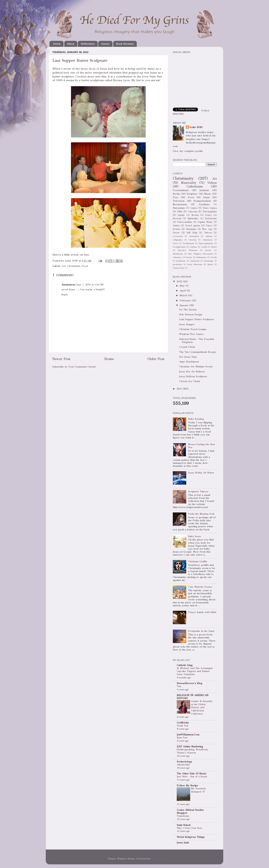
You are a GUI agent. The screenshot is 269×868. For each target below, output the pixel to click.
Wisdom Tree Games (191, 334)
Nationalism (179, 208)
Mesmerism (178, 254)
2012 (180, 281)
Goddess (193, 247)
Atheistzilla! (183, 765)
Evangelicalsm (179, 247)
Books (176, 194)
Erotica (177, 229)
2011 (180, 389)
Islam (206, 197)
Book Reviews (125, 44)
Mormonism (180, 204)
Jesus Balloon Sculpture (193, 376)
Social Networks (195, 264)
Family (181, 215)
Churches (193, 240)
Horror (214, 247)
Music (208, 194)
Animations (194, 236)
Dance (209, 225)
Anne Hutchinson (189, 362)
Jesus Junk (183, 843)
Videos (212, 183)
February (186, 300)
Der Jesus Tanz (188, 357)
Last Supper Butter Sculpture (197, 319)
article (75, 255)
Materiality (189, 183)
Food (85, 266)
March (184, 295)
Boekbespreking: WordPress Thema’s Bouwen (192, 751)
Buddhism (204, 204)
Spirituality (193, 218)
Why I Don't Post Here (189, 828)
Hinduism (191, 229)
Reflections (88, 44)
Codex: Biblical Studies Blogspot (190, 811)
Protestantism (181, 190)
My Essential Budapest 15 (198, 790)
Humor (105, 44)
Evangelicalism (202, 201)
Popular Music (205, 222)
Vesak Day (183, 726)
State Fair (182, 738)
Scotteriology (184, 762)
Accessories (178, 236)
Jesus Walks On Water (201, 473)
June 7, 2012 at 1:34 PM (90, 285)
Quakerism (195, 261)
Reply (65, 294)
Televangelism (210, 211)
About (71, 44)
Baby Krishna (196, 419)
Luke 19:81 (196, 127)
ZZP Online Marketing (190, 746)
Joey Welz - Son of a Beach (192, 777)
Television (179, 201)
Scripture (192, 194)
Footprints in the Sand (201, 631)
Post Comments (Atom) (82, 367)
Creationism (207, 240)
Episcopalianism (206, 243)
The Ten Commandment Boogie (198, 352)
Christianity (74, 266)
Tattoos (208, 233)
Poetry (208, 215)
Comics (194, 208)
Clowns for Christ (190, 381)
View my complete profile (188, 151)
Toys (176, 197)
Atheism (209, 236)
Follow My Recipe (187, 785)
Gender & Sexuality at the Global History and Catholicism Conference (202, 707)
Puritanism (181, 261)
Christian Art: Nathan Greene (196, 366)
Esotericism (211, 218)
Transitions (183, 816)
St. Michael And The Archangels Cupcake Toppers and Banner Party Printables (195, 671)
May (183, 286)
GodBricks (183, 723)
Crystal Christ (187, 347)
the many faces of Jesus (91, 69)
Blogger (156, 859)
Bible (180, 211)
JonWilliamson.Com (188, 735)
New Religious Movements (201, 254)
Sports (210, 264)
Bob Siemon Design (191, 314)
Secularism (177, 264)
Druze (175, 243)
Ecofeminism (188, 243)
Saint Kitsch (184, 825)
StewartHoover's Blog (190, 683)
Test (179, 686)
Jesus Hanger (187, 324)
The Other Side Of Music (191, 774)
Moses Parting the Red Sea (201, 446)
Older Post (156, 359)
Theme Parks (178, 268)
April (183, 291)
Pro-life (214, 257)
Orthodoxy (177, 257)
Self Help (192, 233)
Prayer (176, 233)
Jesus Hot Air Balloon (192, 372)
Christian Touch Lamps (193, 329)
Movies (195, 215)
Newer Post (61, 359)
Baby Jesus (194, 536)
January (185, 305)
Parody (189, 257)
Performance (201, 257)
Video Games (210, 208)
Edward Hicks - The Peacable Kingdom (197, 341)
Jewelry (208, 250)
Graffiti (204, 247)
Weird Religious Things (191, 837)
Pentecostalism (185, 222)
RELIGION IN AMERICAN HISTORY (193, 697)
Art (64, 266)
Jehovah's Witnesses (188, 250)
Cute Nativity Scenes (200, 587)
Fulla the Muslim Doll (201, 514)
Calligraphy (178, 240)
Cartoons (193, 211)
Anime (176, 225)
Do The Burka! (188, 310)
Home (57, 44)
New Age (207, 229)
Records (177, 218)
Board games (193, 225)
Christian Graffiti (198, 561)
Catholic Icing (185, 665)
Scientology (209, 261)
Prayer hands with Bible (202, 612)
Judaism (204, 190)
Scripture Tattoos (198, 491)
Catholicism (195, 186)
